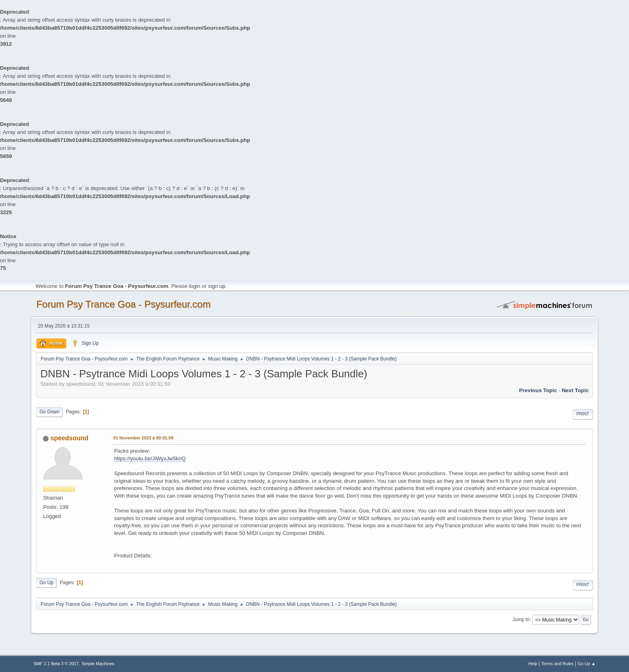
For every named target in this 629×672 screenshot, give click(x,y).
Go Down (49, 412)
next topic (575, 390)
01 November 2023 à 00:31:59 (143, 438)
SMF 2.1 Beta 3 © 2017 (56, 664)
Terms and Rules (557, 664)
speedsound (69, 438)
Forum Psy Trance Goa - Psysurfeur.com (123, 304)
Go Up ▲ (587, 664)
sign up (217, 286)
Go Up (46, 583)
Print (583, 414)
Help (533, 664)
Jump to (521, 619)
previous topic (538, 390)
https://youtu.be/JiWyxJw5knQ (150, 458)
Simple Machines (98, 664)
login (195, 286)
